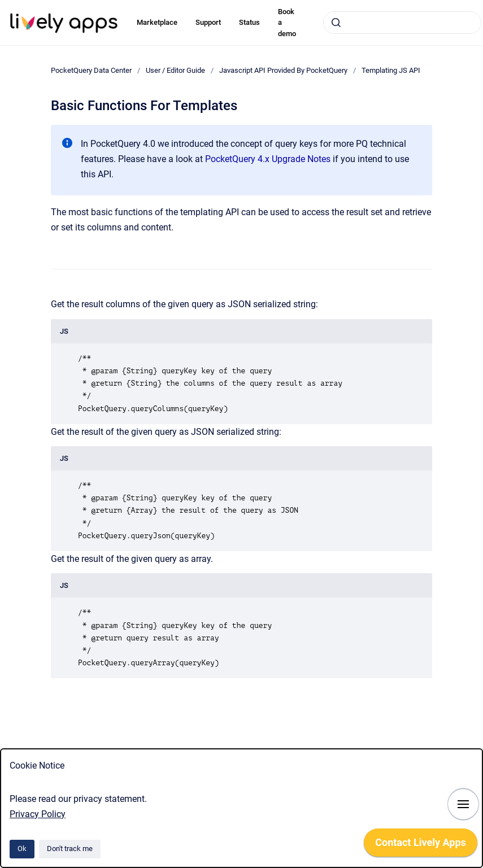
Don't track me (70, 849)
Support (208, 22)
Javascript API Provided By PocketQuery (283, 70)
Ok (22, 849)
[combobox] (402, 23)
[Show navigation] (463, 804)
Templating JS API (391, 70)
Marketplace (157, 22)
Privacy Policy (38, 814)
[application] (421, 845)
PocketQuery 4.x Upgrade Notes (268, 159)
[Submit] (336, 23)
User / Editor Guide (175, 70)
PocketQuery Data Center (91, 70)
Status (249, 22)
